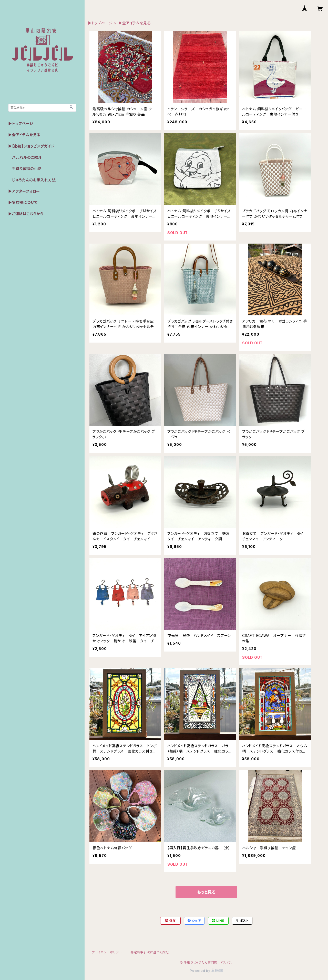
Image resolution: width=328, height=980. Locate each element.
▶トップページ (100, 23)
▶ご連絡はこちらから (26, 214)
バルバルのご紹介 (25, 157)
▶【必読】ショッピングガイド (31, 146)
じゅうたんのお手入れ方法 (32, 180)
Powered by (206, 971)
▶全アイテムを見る (24, 135)
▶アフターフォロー (24, 191)
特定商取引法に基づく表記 (150, 952)
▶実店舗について (23, 202)
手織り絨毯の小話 (25, 169)
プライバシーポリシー (107, 952)
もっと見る (206, 892)
